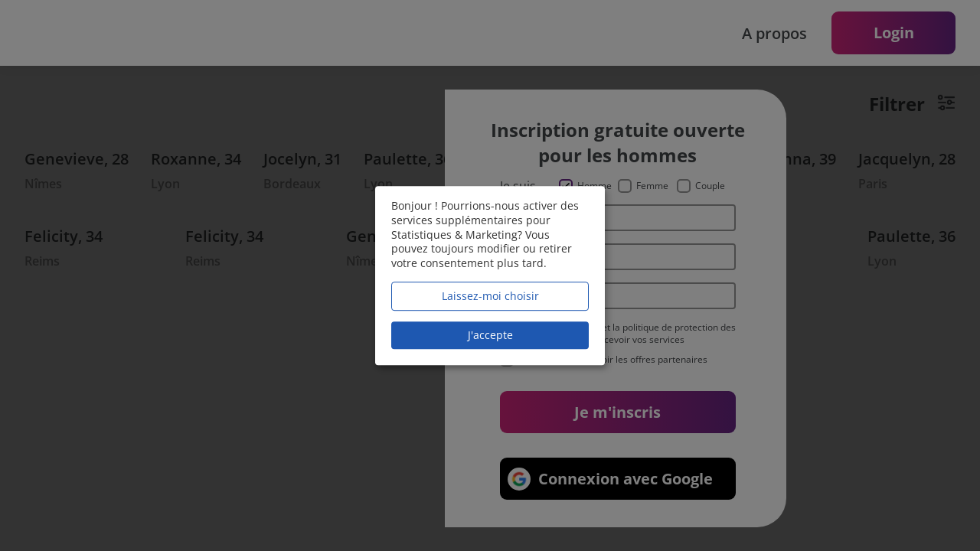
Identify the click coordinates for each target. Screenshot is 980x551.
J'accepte (490, 335)
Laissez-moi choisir (490, 296)
